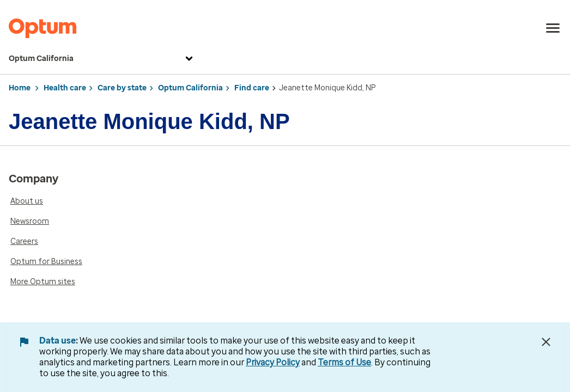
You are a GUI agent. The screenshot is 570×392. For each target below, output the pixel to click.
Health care (65, 88)
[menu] (553, 28)
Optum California (102, 59)
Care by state (122, 88)
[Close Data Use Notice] (546, 342)
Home (20, 88)
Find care (252, 88)
